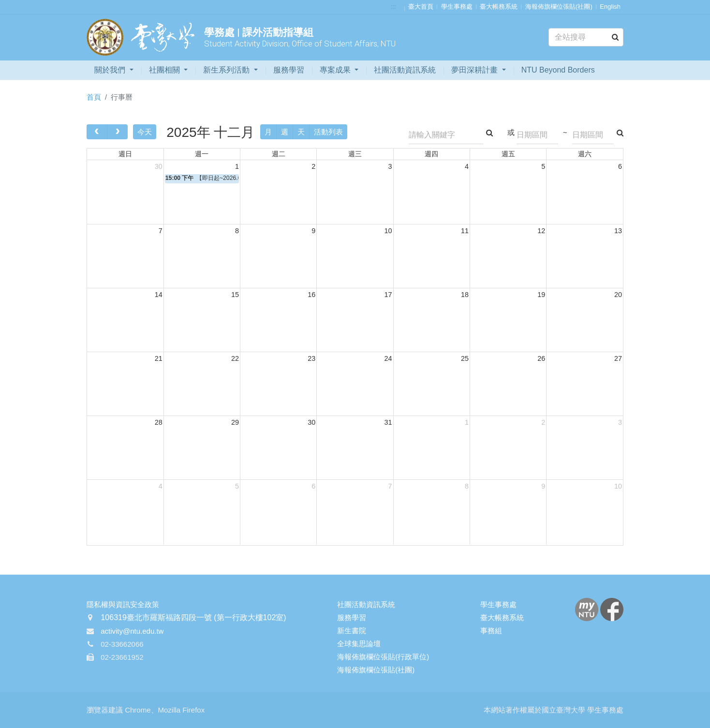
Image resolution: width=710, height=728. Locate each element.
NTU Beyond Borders (558, 70)
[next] (117, 132)
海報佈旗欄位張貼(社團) (559, 7)
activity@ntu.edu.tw (132, 631)
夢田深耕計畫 (475, 70)
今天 (145, 132)
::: (393, 7)
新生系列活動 (227, 70)
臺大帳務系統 (499, 7)
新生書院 (352, 631)
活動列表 (328, 132)
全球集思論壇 (359, 644)
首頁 (94, 97)
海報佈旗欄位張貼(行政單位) (383, 657)
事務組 (491, 631)
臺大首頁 (421, 7)
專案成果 (336, 70)
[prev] (97, 132)
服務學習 (289, 70)
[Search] (586, 37)
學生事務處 (457, 7)
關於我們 (111, 70)
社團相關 (165, 70)
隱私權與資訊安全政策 (123, 604)
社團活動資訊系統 (405, 70)
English (610, 7)
